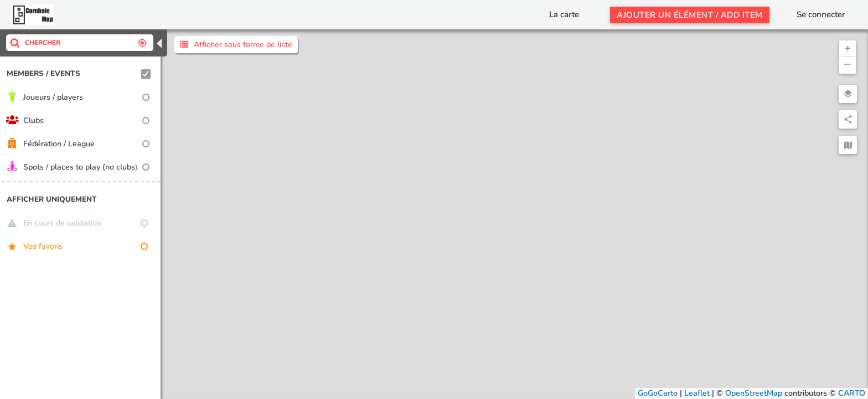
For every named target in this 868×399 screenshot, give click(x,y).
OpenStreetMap (754, 393)
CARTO (852, 393)
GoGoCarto (658, 393)
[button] (848, 49)
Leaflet (697, 393)
